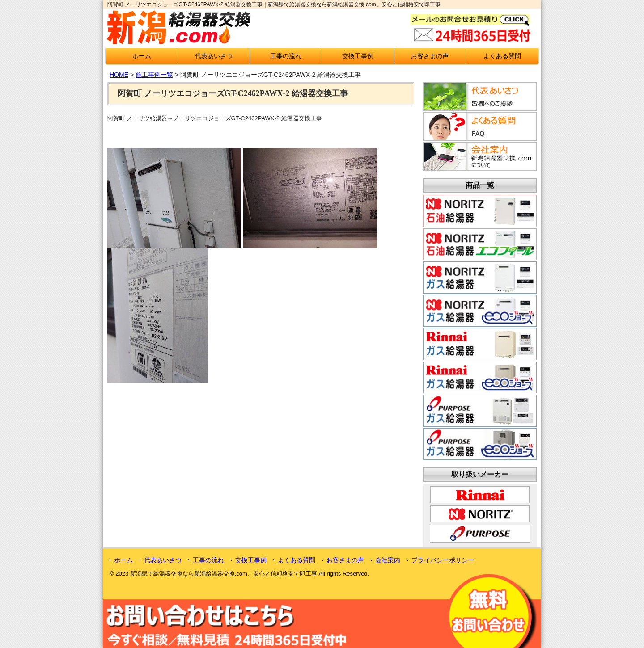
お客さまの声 (430, 56)
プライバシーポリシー (443, 560)
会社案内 (388, 560)
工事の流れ (286, 56)
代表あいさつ (214, 56)
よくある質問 (502, 56)
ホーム (142, 56)
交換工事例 (358, 56)
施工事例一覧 (154, 75)
